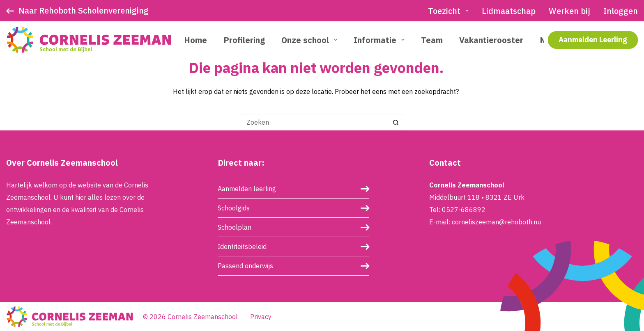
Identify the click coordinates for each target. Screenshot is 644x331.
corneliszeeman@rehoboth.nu (496, 222)
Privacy (261, 317)
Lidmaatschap (509, 11)
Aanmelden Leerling (593, 40)
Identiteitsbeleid (242, 247)
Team (432, 40)
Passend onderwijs (245, 266)
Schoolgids (234, 208)
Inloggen (621, 11)
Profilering (244, 40)
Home (195, 40)
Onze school (311, 40)
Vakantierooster (491, 40)
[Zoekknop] (396, 122)
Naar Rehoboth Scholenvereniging (84, 10)
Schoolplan (235, 227)
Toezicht (450, 11)
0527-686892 (464, 210)
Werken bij (569, 11)
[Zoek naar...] (314, 122)
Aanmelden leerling (247, 189)
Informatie (381, 40)
